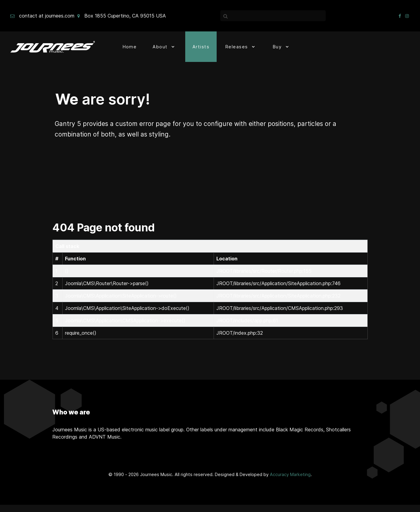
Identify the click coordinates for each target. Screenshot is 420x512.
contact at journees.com (47, 16)
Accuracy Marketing (290, 474)
